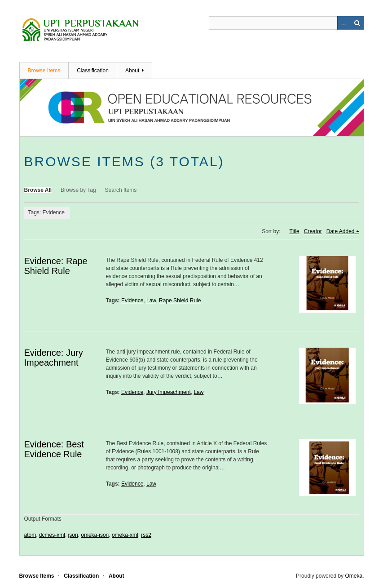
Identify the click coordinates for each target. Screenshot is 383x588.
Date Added (341, 231)
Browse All (38, 190)
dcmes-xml (52, 535)
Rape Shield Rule (180, 301)
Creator (313, 231)
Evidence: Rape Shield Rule (56, 266)
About (132, 71)
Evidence (132, 301)
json (73, 535)
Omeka (354, 576)
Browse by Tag (78, 190)
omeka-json (95, 535)
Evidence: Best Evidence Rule (54, 449)
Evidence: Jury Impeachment (54, 358)
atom (30, 535)
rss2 (146, 535)
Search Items (121, 190)
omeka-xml (125, 535)
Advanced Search (344, 23)
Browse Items (44, 71)
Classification (93, 71)
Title (295, 231)
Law (151, 301)
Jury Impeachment (169, 392)
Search (357, 23)
